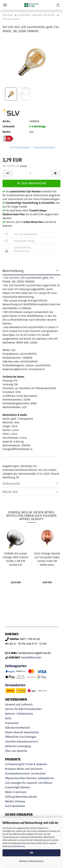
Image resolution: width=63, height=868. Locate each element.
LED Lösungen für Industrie (21, 783)
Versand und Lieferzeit (19, 705)
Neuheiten (19, 806)
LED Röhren (45, 783)
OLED (8, 806)
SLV (31, 132)
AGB (7, 728)
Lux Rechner (38, 774)
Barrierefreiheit (20, 728)
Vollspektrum (46, 778)
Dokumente (11, 484)
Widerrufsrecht (14, 732)
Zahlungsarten (16, 666)
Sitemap (20, 801)
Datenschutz (32, 732)
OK (32, 853)
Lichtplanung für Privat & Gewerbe (26, 764)
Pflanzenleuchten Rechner (21, 778)
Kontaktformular (31, 658)
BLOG (8, 718)
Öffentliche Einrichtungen (21, 737)
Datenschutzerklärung (14, 846)
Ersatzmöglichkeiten (17, 787)
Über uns (10, 751)
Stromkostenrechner (17, 774)
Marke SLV (10, 492)
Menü (5, 5)
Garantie (22, 751)
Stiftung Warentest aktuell (21, 797)
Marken (9, 801)
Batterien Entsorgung (18, 746)
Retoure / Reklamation (19, 714)
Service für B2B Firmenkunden (23, 709)
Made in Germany (16, 792)
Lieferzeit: (9, 126)
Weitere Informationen (32, 861)
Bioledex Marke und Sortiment (24, 769)
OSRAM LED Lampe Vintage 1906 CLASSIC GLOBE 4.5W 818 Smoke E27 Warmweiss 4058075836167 (16, 560)
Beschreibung (13, 271)
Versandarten (15, 685)
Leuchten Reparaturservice (22, 742)
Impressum (12, 723)
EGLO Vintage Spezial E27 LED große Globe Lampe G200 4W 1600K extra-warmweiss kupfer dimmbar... (47, 560)
